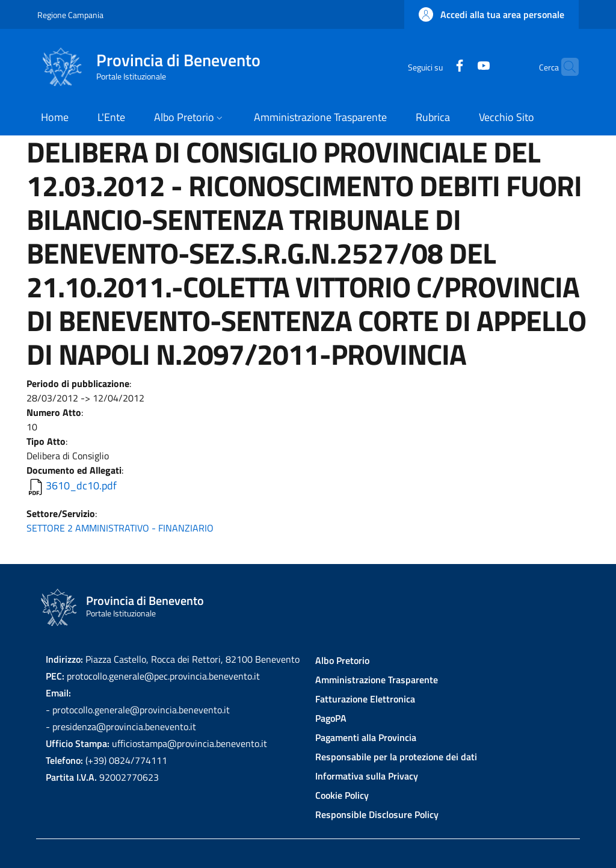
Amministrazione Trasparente (377, 680)
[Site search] (564, 67)
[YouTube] (460, 67)
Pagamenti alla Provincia (366, 737)
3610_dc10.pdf (81, 485)
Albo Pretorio (342, 660)
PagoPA (331, 718)
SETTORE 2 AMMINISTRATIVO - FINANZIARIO (120, 528)
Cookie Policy (342, 795)
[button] (491, 14)
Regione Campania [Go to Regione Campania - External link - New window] (70, 15)
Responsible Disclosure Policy (377, 814)
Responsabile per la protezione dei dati (396, 757)
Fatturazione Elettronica (365, 699)
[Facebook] (436, 67)
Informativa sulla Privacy (367, 776)
